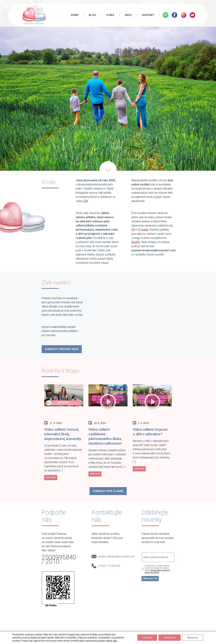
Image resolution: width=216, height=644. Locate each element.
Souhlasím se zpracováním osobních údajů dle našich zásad (157, 569)
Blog (92, 15)
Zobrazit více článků (108, 491)
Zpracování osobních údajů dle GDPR (157, 571)
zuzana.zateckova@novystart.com (116, 556)
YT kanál (143, 230)
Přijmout (147, 638)
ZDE (86, 201)
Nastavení (193, 638)
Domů (75, 15)
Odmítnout (170, 638)
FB (133, 230)
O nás (110, 15)
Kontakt (148, 15)
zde (115, 641)
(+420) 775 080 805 (109, 566)
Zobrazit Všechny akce (62, 349)
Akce (128, 15)
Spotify (136, 242)
